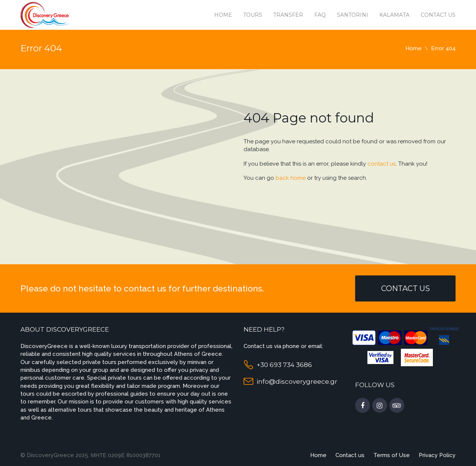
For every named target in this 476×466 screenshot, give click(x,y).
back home (291, 178)
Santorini (353, 15)
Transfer (288, 15)
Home (223, 15)
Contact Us (406, 288)
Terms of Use (392, 455)
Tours (253, 15)
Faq (320, 15)
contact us (382, 164)
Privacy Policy (437, 455)
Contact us (438, 15)
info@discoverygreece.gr (297, 382)
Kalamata (394, 15)
